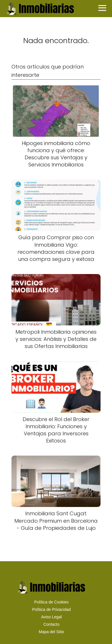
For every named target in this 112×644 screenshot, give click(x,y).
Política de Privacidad (51, 609)
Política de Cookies (52, 602)
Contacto (51, 624)
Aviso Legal (51, 617)
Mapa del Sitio (51, 632)
